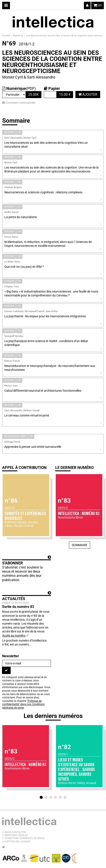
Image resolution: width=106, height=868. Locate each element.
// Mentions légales (15, 835)
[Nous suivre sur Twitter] (4, 847)
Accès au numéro (14, 636)
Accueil (7, 36)
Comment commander (19, 103)
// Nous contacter (14, 832)
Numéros (19, 36)
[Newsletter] (27, 663)
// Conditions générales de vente (23, 838)
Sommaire (80, 545)
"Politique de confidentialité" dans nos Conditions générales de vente (23, 704)
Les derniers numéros (53, 716)
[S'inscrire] (6, 670)
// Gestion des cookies (16, 842)
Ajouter (88, 94)
